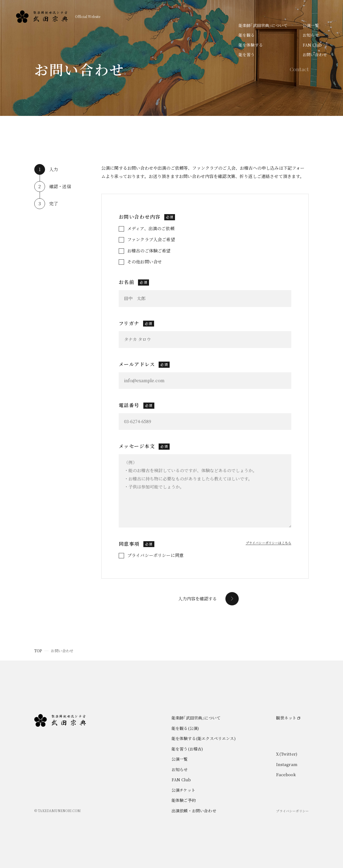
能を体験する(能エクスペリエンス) (204, 738)
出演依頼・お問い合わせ (194, 811)
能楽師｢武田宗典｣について (263, 25)
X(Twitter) (287, 754)
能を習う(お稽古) (187, 749)
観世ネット (286, 718)
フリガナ (136, 323)
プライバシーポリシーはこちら (269, 543)
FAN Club (312, 45)
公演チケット (183, 790)
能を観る (247, 35)
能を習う (247, 54)
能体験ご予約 (184, 800)
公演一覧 (311, 25)
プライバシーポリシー (292, 811)
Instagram (287, 764)
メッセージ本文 (144, 446)
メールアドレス (144, 364)
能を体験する (251, 45)
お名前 (134, 282)
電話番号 (137, 405)
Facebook (286, 774)
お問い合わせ (315, 54)
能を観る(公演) (185, 728)
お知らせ (311, 35)
